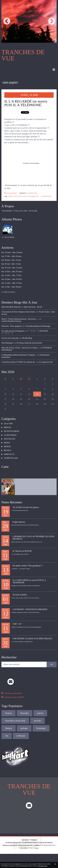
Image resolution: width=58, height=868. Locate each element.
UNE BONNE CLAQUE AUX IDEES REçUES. (33, 639)
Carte (5, 467)
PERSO (7, 443)
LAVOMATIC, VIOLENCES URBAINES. (30, 609)
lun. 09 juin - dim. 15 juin (11, 260)
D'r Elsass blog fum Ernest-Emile (29, 343)
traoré (25, 196)
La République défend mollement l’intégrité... (19, 355)
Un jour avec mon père (10, 338)
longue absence (19, 522)
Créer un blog (25, 840)
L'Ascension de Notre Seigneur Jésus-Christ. (18, 312)
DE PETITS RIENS (32, 193)
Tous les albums (9, 237)
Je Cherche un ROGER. (22, 551)
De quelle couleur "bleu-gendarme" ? (28, 566)
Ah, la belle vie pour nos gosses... (26, 507)
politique (24, 728)
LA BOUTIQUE (10, 435)
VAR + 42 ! (17, 624)
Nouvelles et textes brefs (15, 721)
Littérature (21, 736)
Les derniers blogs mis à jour (13, 842)
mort (15, 196)
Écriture (9, 713)
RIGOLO (8, 450)
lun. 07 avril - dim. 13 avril (12, 268)
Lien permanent (11, 193)
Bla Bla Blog (27, 338)
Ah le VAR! (8, 424)
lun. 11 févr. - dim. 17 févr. (12, 275)
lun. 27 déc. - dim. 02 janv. (12, 256)
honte (20, 196)
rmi (7, 736)
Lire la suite (33, 211)
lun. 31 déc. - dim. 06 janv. (12, 287)
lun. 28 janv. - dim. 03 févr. (12, 279)
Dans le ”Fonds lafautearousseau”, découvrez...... (20, 319)
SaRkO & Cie (9, 454)
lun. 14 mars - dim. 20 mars (12, 252)
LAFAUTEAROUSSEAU (11, 321)
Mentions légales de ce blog (25, 845)
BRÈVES (8, 427)
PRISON (7, 446)
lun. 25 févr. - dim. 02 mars (12, 271)
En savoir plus (43, 866)
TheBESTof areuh (11, 458)
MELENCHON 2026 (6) (11, 307)
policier (40, 713)
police (11, 196)
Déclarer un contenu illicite (10, 845)
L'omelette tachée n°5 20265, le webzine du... (19, 362)
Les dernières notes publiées (29, 842)
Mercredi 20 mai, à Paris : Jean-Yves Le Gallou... (20, 348)
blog (37, 848)
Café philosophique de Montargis (38, 326)
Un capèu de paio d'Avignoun (13, 331)
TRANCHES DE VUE (23, 55)
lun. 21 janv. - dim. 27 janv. (12, 283)
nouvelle (37, 721)
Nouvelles (24, 713)
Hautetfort (34, 840)
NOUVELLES (10, 439)
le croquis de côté (46, 362)
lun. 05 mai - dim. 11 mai (11, 264)
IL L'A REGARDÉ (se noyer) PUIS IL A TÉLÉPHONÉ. (26, 103)
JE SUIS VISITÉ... (20, 595)
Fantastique (41, 728)
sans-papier (32, 196)
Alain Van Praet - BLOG (33, 307)
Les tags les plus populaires (45, 842)
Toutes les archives (9, 292)
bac (38, 196)
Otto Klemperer (7, 343)
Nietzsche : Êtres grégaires (12, 326)
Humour (9, 728)
